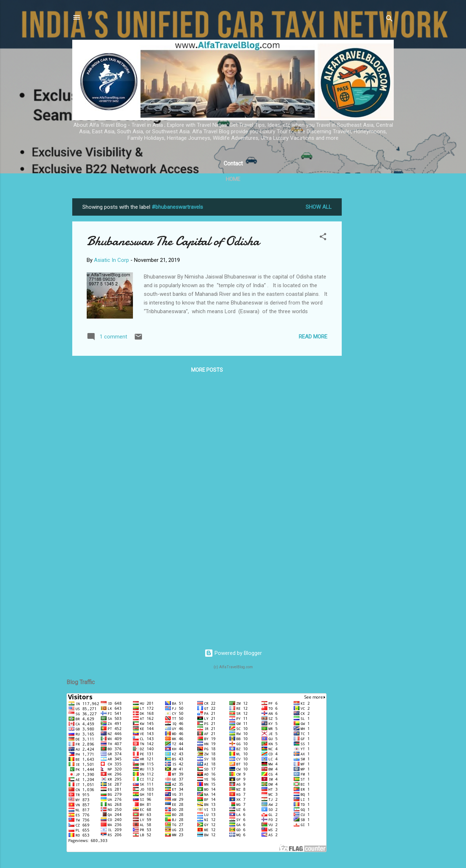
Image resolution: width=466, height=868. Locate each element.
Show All (319, 207)
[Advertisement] (371, 307)
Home (233, 179)
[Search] (389, 20)
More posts (207, 370)
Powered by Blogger (233, 653)
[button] (323, 238)
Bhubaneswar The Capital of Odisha (173, 241)
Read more (313, 337)
